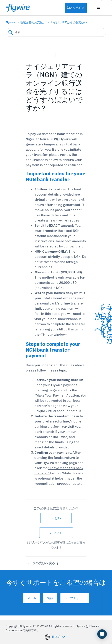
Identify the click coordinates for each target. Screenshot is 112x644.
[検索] (56, 32)
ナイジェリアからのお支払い (69, 22)
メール (32, 598)
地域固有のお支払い (33, 22)
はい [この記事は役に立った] (58, 518)
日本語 (57, 637)
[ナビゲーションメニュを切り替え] (99, 8)
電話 (50, 598)
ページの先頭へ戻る (42, 563)
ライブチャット (75, 598)
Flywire (11, 22)
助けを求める (76, 8)
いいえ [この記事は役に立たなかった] (58, 533)
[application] (102, 634)
